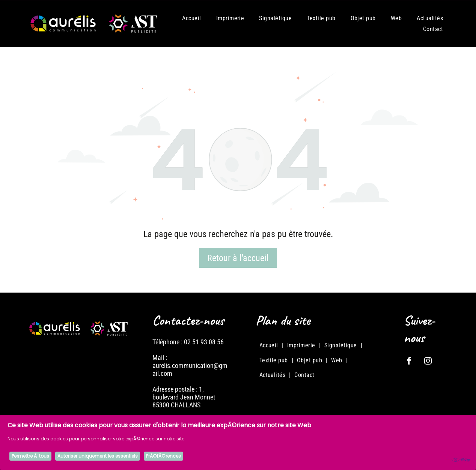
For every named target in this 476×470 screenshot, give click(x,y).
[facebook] (409, 362)
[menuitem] (191, 18)
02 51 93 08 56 (204, 342)
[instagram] (428, 362)
